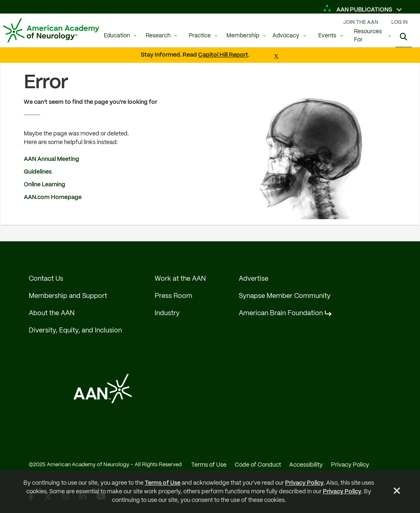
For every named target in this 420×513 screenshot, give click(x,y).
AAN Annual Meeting (52, 159)
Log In (399, 22)
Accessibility (306, 465)
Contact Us (46, 279)
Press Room (173, 296)
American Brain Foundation (281, 313)
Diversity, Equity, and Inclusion (75, 331)
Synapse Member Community (285, 296)
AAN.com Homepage (53, 197)
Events (327, 36)
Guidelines (38, 172)
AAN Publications (358, 10)
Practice (200, 36)
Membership (243, 36)
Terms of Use (163, 483)
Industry (167, 313)
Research (158, 36)
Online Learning (45, 185)
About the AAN (52, 313)
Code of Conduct (258, 465)
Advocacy (286, 36)
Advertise (253, 279)
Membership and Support (68, 296)
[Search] (404, 37)
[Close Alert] (397, 492)
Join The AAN (361, 22)
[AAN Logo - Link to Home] (51, 30)
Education (117, 36)
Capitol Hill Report (223, 55)
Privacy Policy (304, 483)
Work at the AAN (180, 279)
